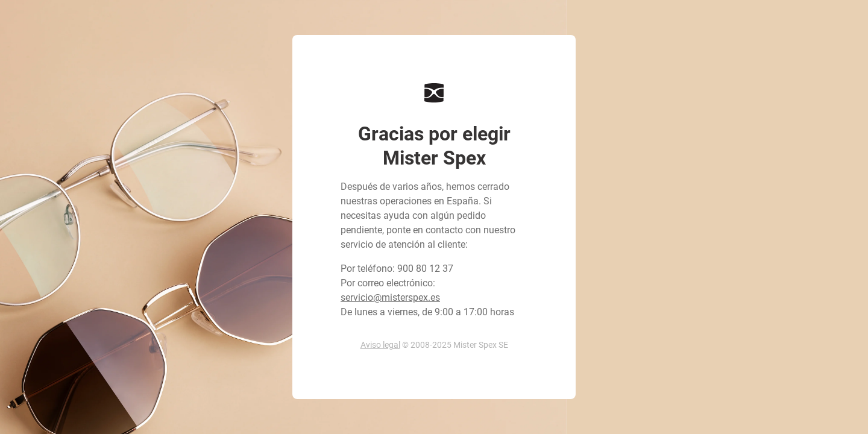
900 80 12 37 (425, 269)
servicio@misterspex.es (390, 297)
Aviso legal (380, 345)
